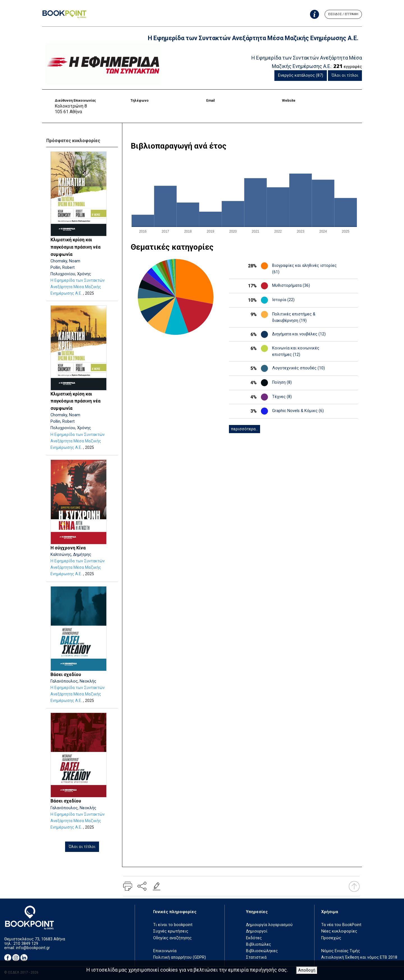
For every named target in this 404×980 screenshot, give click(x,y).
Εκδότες (254, 938)
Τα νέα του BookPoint (341, 925)
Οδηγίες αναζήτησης (172, 938)
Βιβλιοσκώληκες (262, 951)
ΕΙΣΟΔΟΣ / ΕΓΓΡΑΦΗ (343, 14)
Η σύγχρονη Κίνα (68, 548)
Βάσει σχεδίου (66, 675)
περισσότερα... (245, 429)
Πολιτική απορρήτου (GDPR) (180, 957)
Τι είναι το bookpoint (173, 925)
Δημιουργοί (257, 931)
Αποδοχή (307, 970)
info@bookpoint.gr (33, 948)
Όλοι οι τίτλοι (345, 75)
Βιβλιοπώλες (259, 944)
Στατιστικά (256, 957)
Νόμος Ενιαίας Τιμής (341, 951)
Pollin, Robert (63, 268)
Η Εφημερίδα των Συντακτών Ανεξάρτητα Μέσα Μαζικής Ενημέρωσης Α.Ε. (78, 287)
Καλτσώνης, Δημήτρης (71, 555)
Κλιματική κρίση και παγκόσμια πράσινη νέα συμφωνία (75, 247)
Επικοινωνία (165, 951)
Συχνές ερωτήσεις (171, 931)
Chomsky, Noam (65, 261)
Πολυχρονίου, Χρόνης (71, 274)
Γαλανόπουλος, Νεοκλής (73, 681)
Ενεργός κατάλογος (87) (301, 75)
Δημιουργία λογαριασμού (269, 925)
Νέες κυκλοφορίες (339, 931)
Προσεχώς (331, 938)
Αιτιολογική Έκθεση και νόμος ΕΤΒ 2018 (359, 957)
